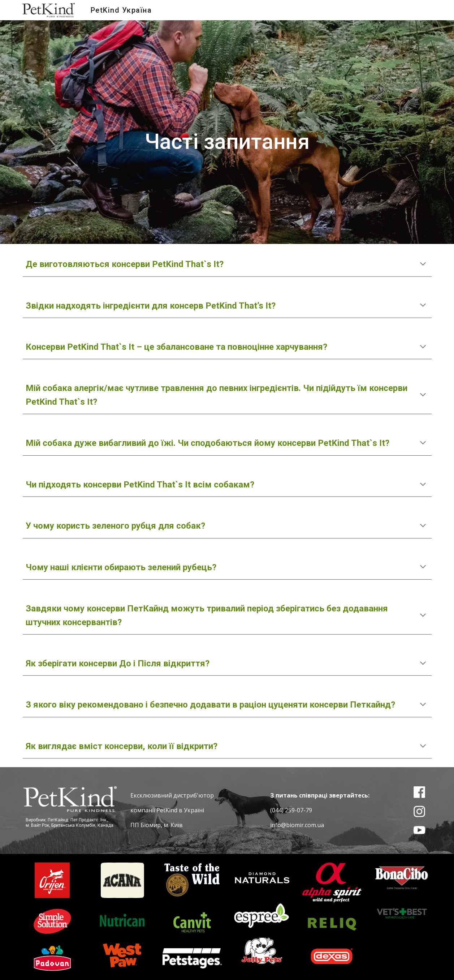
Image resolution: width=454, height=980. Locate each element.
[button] (423, 265)
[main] (227, 132)
